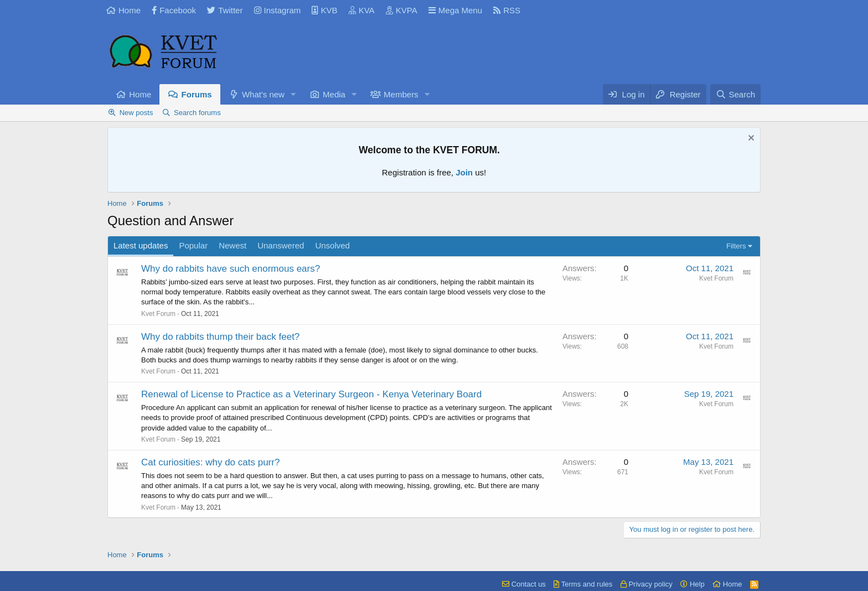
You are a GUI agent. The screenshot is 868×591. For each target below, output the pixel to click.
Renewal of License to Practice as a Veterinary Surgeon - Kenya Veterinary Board (311, 394)
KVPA (402, 10)
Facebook (174, 10)
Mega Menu (455, 10)
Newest (232, 245)
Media (334, 94)
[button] (293, 94)
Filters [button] (736, 246)
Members (401, 94)
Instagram (278, 10)
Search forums (197, 113)
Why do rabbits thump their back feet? (220, 337)
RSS (507, 10)
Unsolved (332, 245)
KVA (362, 10)
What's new (263, 94)
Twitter (225, 10)
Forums (197, 94)
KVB (324, 10)
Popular (193, 245)
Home (123, 10)
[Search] (735, 94)
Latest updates (141, 245)
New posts (136, 113)
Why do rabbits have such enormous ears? (231, 269)
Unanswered (281, 245)
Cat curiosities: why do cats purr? (210, 462)
